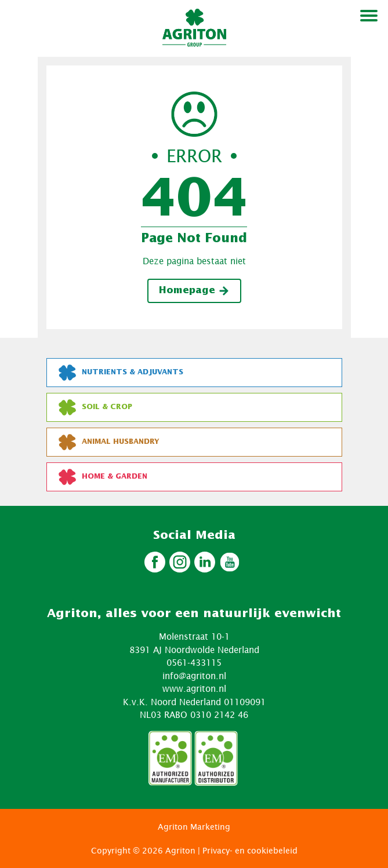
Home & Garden (103, 477)
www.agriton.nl (194, 688)
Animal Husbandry (109, 442)
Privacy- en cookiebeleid (250, 850)
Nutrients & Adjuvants (121, 373)
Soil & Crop (95, 407)
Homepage (194, 291)
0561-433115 (194, 662)
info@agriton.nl (194, 676)
